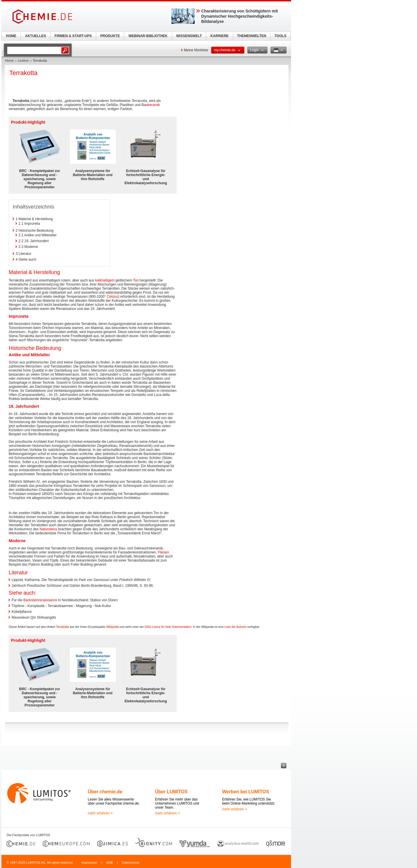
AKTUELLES (36, 36)
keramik (154, 105)
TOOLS (280, 36)
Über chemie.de (105, 792)
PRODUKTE (110, 36)
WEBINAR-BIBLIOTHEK (148, 36)
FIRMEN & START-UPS (73, 36)
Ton (136, 280)
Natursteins (49, 529)
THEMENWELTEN (252, 36)
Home (9, 61)
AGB (110, 862)
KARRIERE (220, 36)
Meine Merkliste (196, 50)
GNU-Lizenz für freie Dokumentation (168, 627)
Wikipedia (113, 627)
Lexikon (23, 61)
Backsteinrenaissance (40, 600)
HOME (11, 36)
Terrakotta (62, 627)
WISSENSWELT (189, 36)
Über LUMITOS (171, 792)
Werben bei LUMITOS (246, 792)
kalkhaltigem (105, 280)
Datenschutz (131, 862)
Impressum (89, 862)
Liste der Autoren (235, 627)
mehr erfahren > (100, 813)
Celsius (113, 297)
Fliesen (163, 552)
